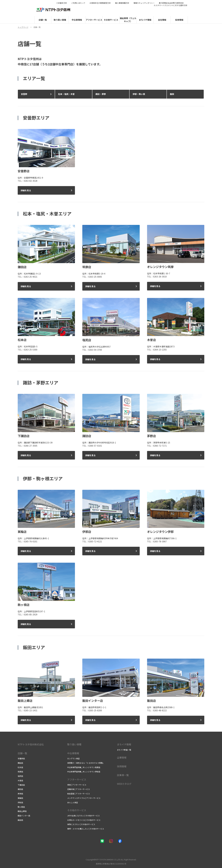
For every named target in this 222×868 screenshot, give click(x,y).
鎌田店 (20, 763)
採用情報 (122, 766)
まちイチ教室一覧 (124, 750)
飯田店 (20, 820)
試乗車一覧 (123, 775)
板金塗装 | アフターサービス (79, 794)
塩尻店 (20, 776)
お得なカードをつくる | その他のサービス (84, 820)
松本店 (20, 767)
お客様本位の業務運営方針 (100, 3)
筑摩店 (20, 772)
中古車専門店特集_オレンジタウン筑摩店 (84, 767)
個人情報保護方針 (122, 3)
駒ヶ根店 (21, 807)
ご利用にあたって (78, 3)
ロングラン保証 (73, 758)
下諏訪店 (21, 785)
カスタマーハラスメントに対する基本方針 (171, 5)
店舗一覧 (22, 753)
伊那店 (20, 802)
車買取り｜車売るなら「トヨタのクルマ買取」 (86, 763)
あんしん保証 (73, 802)
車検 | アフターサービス (77, 785)
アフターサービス (77, 779)
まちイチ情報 (124, 744)
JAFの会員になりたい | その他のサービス (83, 816)
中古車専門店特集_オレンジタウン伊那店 (84, 772)
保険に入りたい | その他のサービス (81, 824)
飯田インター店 (24, 816)
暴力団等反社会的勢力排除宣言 (171, 3)
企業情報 (122, 757)
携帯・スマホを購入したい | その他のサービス (86, 829)
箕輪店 (20, 798)
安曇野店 (21, 758)
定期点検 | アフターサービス (79, 789)
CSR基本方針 (62, 3)
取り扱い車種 (74, 744)
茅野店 (20, 794)
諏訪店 (20, 789)
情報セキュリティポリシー (144, 3)
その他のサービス (77, 810)
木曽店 (20, 780)
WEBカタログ (124, 784)
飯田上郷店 (22, 811)
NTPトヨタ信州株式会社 (31, 744)
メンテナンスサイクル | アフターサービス (84, 798)
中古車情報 (73, 753)
